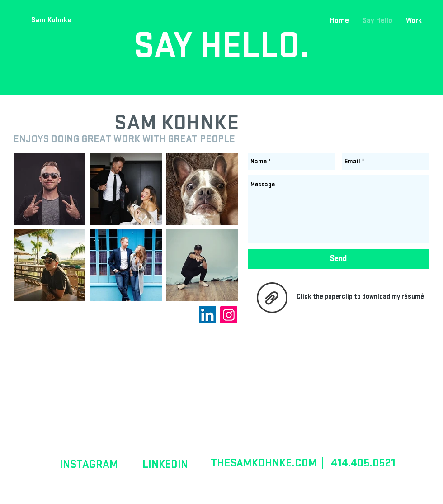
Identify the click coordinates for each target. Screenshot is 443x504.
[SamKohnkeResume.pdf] (272, 299)
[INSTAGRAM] (89, 464)
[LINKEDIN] (165, 464)
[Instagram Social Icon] (229, 315)
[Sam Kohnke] (51, 20)
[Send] (338, 259)
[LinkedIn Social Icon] (207, 315)
